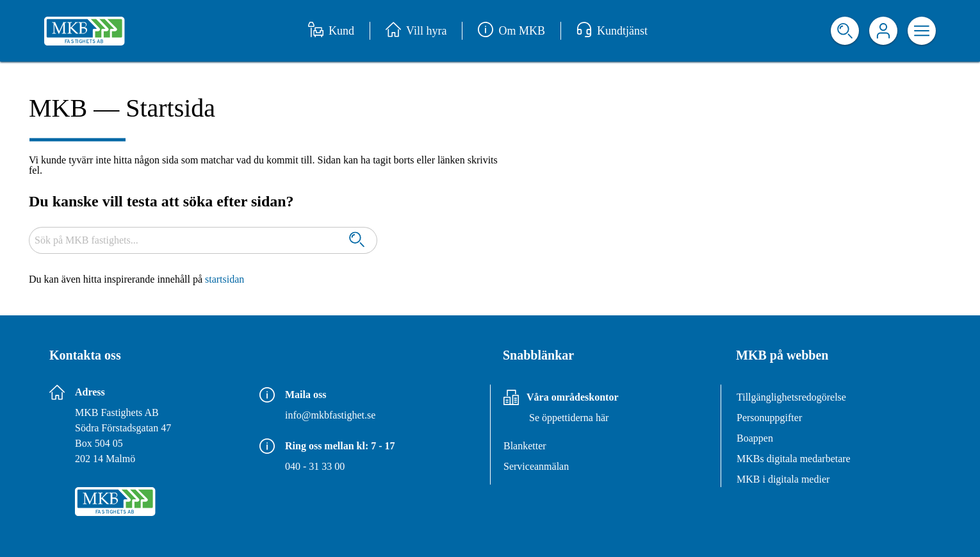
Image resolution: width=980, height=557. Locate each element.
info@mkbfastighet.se (330, 415)
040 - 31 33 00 (315, 466)
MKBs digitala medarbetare (794, 459)
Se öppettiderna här (569, 418)
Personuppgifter (769, 418)
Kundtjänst (612, 31)
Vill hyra (416, 31)
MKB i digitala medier (783, 479)
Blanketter (525, 446)
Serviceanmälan (536, 466)
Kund (331, 31)
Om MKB (511, 31)
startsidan (225, 279)
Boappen (755, 438)
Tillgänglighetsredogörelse (791, 397)
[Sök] (357, 241)
